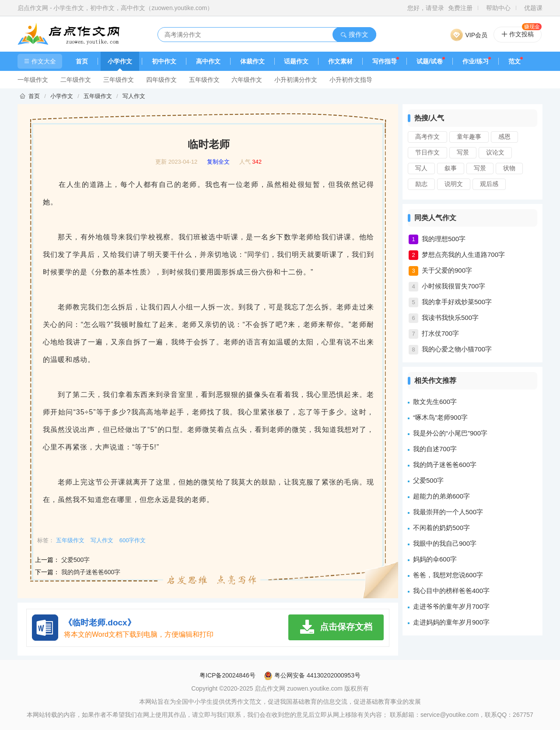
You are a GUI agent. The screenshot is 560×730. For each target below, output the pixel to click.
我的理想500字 (444, 239)
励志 (421, 184)
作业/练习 (476, 61)
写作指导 (385, 61)
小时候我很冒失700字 (453, 286)
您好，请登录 (426, 8)
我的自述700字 (435, 449)
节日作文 (427, 152)
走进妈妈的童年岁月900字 (451, 622)
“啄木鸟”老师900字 (440, 417)
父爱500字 (75, 560)
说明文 (454, 184)
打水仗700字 (440, 333)
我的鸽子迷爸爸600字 (91, 572)
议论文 (495, 152)
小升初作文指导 (351, 80)
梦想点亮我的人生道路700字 (463, 254)
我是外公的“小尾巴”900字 (450, 433)
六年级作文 (247, 80)
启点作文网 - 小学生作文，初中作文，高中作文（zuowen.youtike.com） (115, 8)
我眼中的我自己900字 (445, 543)
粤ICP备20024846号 (227, 675)
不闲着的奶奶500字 (441, 528)
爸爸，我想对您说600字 (448, 575)
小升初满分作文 (296, 80)
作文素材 (340, 61)
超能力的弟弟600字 (441, 496)
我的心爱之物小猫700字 (457, 349)
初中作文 (164, 61)
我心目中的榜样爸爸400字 (451, 591)
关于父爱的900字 (447, 270)
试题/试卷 (430, 61)
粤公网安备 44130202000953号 (312, 675)
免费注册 (460, 8)
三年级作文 (119, 80)
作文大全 (40, 61)
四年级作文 (161, 80)
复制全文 (218, 162)
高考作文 (427, 137)
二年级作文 (76, 80)
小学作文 (120, 61)
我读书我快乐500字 (450, 318)
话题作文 (296, 61)
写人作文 (134, 96)
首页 (82, 61)
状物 (509, 168)
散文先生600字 (435, 402)
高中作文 (208, 61)
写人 (421, 168)
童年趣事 (469, 137)
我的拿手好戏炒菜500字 (457, 302)
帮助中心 (498, 8)
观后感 (489, 184)
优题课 (533, 8)
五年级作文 (204, 80)
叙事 (451, 168)
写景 (463, 152)
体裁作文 (252, 61)
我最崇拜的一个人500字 (448, 512)
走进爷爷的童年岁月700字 (451, 606)
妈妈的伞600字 (435, 559)
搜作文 (354, 34)
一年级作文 (33, 80)
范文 (514, 61)
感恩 (504, 137)
